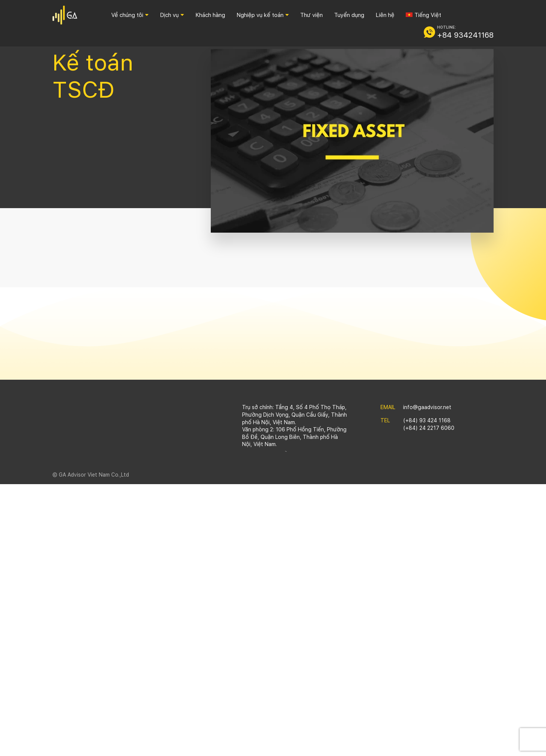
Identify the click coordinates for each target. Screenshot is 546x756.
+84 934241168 (465, 35)
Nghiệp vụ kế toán (260, 15)
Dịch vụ (169, 15)
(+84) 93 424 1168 (427, 420)
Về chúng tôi (127, 15)
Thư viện (311, 15)
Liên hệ (385, 15)
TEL (385, 420)
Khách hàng (210, 15)
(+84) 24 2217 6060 (429, 428)
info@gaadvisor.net (427, 407)
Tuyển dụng (349, 15)
